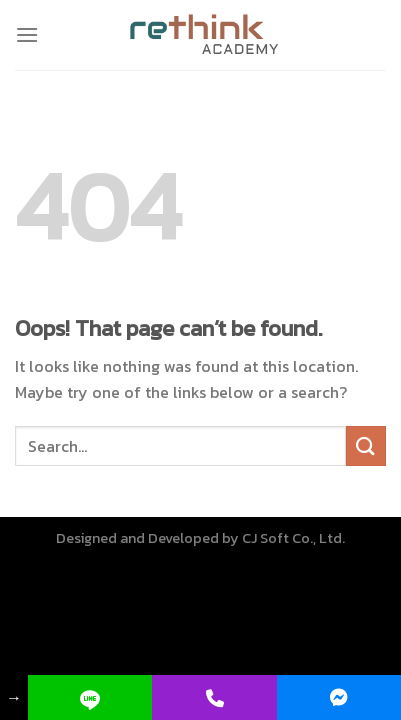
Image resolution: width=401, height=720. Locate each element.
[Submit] (366, 445)
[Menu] (27, 34)
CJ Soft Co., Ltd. (293, 538)
